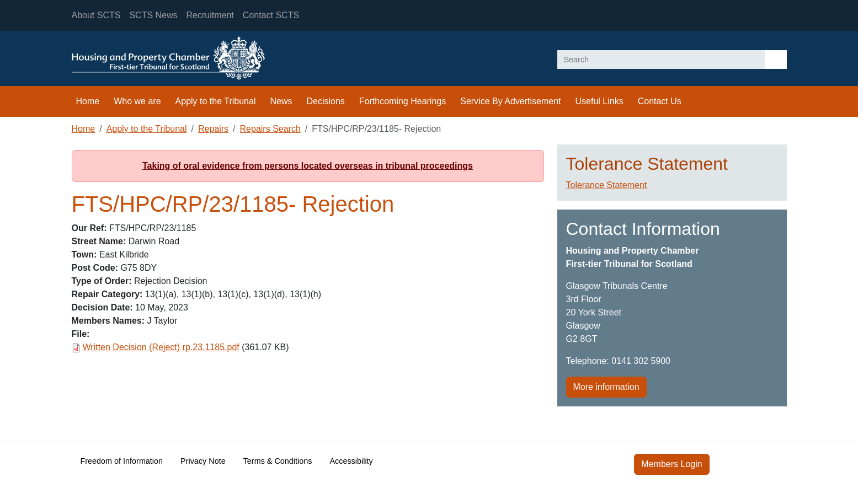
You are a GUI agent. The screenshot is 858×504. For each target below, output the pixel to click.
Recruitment (210, 15)
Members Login (672, 464)
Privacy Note (203, 461)
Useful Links (599, 101)
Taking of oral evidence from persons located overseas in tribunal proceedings (308, 166)
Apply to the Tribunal (216, 101)
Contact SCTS (271, 15)
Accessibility (351, 461)
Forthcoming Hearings (403, 101)
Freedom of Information (122, 461)
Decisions (325, 101)
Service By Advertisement (510, 101)
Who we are (137, 101)
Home (88, 101)
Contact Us (660, 101)
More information (606, 387)
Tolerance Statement (607, 185)
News (281, 101)
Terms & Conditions (278, 461)
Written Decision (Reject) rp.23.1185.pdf (161, 347)
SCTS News (153, 15)
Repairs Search (270, 129)
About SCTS (96, 15)
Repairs (213, 129)
